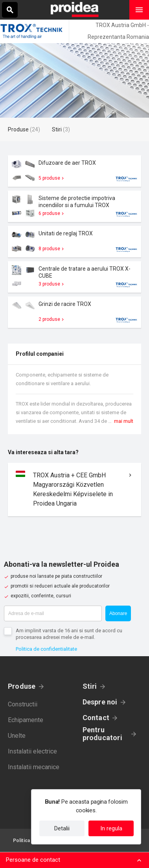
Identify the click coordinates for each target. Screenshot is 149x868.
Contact (96, 718)
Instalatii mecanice (34, 767)
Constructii (23, 704)
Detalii (62, 828)
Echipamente (26, 720)
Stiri (90, 686)
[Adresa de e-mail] (53, 613)
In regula (111, 828)
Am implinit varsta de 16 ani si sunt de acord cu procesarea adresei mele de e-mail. (69, 634)
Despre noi (100, 702)
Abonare (118, 613)
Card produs (74, 171)
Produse (22, 686)
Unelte (17, 736)
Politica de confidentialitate (46, 649)
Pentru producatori (102, 734)
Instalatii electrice (32, 751)
